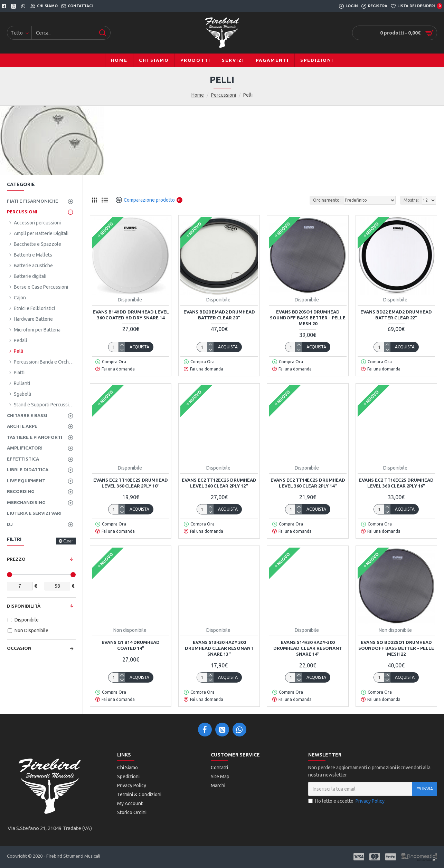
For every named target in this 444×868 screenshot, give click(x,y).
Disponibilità (24, 606)
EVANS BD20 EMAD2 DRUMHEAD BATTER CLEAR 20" (219, 315)
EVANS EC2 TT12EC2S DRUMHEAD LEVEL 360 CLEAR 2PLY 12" (219, 483)
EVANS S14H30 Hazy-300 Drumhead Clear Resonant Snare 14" (308, 648)
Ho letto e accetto (347, 801)
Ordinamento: (327, 200)
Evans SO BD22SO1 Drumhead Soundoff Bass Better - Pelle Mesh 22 (396, 648)
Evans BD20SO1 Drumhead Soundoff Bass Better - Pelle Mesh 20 (308, 318)
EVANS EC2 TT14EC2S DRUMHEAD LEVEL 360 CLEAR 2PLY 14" (308, 483)
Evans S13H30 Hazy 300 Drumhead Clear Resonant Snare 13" (219, 648)
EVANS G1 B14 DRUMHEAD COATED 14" (131, 645)
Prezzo (16, 559)
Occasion (19, 648)
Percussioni (224, 95)
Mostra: (411, 200)
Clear (68, 541)
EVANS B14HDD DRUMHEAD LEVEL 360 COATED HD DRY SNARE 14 (131, 315)
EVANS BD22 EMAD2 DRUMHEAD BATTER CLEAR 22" (396, 315)
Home (198, 95)
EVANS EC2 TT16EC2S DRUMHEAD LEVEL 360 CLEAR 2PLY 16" (396, 483)
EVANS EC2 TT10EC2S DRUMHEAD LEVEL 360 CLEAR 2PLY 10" (131, 483)
